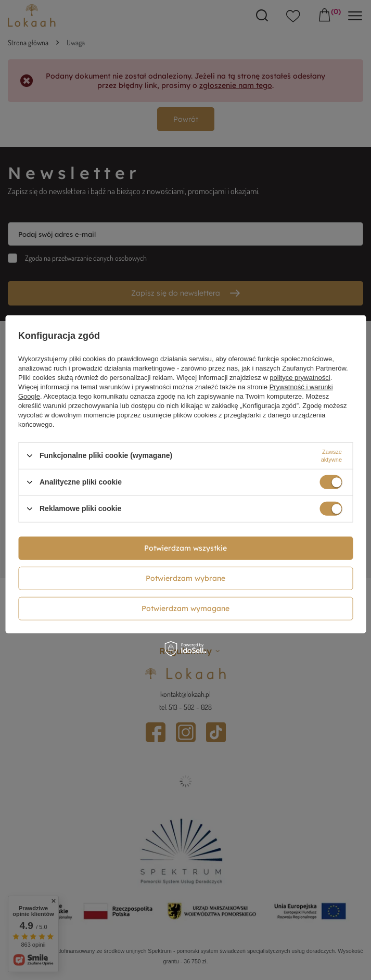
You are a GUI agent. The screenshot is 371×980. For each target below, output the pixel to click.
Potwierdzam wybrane (185, 578)
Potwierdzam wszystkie (185, 548)
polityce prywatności (300, 377)
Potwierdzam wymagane (185, 608)
